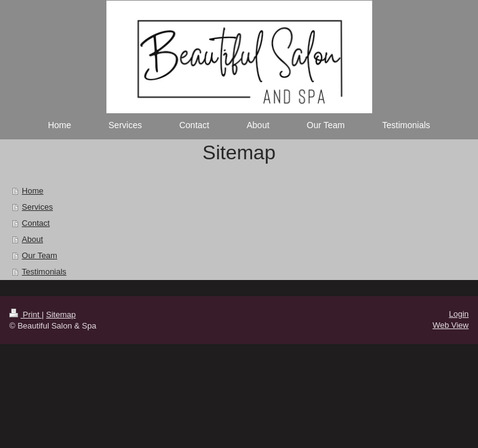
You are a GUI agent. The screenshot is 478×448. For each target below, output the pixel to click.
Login (459, 314)
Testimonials (44, 272)
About (32, 239)
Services (37, 207)
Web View (451, 325)
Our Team (40, 255)
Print (26, 315)
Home (33, 191)
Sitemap (61, 315)
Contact (36, 223)
